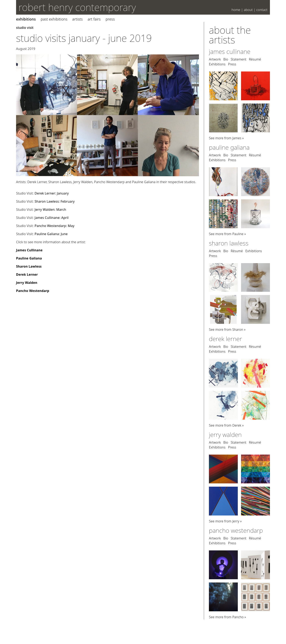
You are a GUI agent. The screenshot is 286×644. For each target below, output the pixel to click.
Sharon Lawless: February (55, 201)
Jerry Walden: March (50, 210)
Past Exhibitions (54, 19)
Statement (239, 59)
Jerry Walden (27, 283)
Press (110, 19)
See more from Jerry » (225, 521)
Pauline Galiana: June (51, 234)
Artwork (215, 59)
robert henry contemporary (77, 7)
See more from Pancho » (227, 617)
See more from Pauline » (227, 234)
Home (236, 10)
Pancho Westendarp (33, 291)
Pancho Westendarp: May (55, 226)
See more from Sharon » (227, 330)
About (248, 10)
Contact (262, 10)
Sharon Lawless (29, 266)
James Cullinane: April (52, 218)
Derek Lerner (27, 274)
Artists (77, 19)
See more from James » (226, 138)
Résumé (255, 59)
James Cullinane (29, 250)
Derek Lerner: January (52, 193)
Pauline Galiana (29, 258)
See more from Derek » (226, 425)
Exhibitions (26, 19)
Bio (226, 59)
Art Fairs (94, 19)
